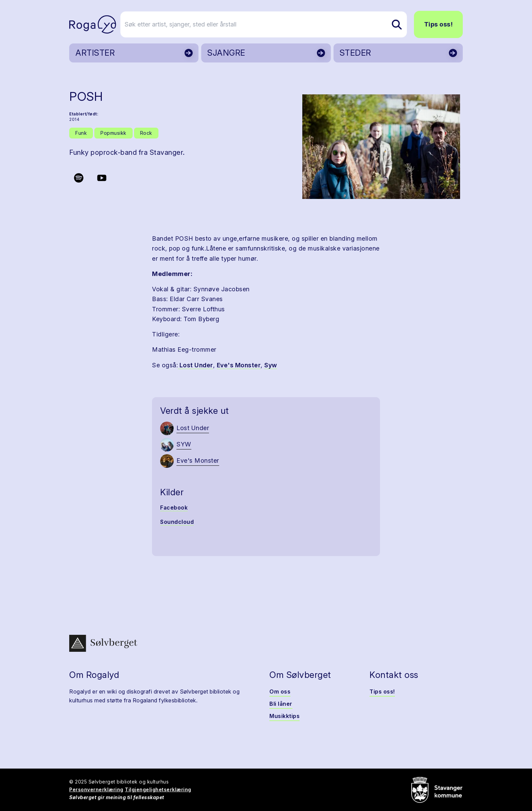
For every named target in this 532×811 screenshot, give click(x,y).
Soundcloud (177, 522)
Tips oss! (439, 24)
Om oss (280, 692)
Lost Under (195, 365)
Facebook (174, 508)
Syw (271, 365)
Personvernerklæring (96, 789)
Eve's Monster (239, 365)
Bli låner (281, 704)
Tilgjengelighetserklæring (158, 789)
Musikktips (284, 716)
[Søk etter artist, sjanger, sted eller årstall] (269, 24)
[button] (381, 147)
